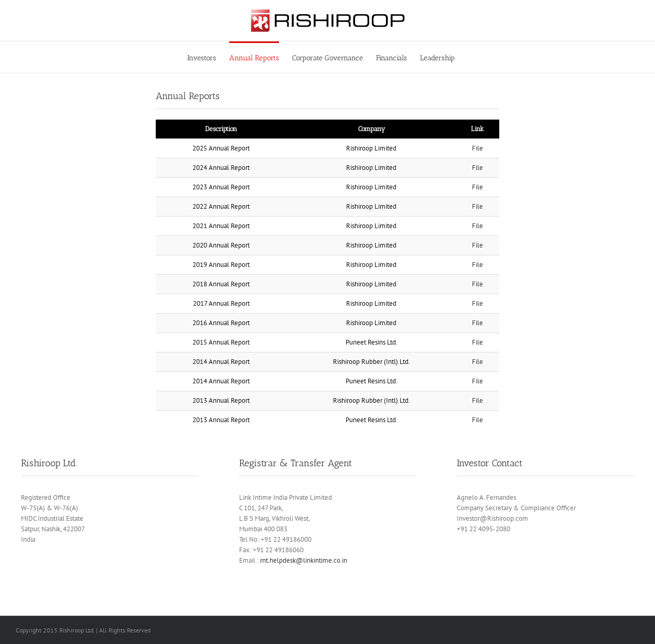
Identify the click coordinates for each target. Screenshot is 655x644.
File (477, 148)
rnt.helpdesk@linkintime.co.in (304, 560)
